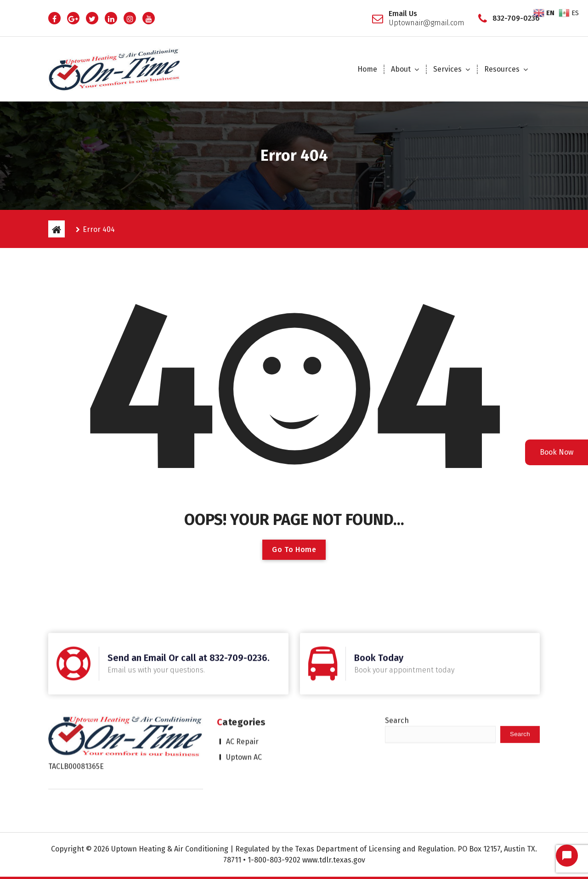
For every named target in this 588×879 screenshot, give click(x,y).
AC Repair (242, 701)
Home (367, 69)
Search (397, 680)
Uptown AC (244, 717)
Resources (502, 69)
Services (447, 69)
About (401, 69)
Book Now (557, 452)
